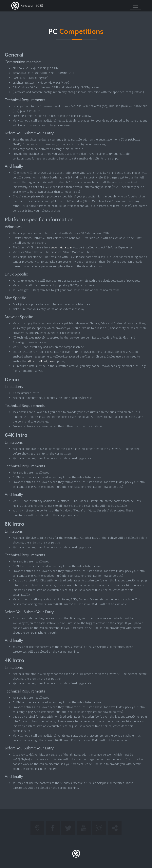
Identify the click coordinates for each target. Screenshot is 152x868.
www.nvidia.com (61, 247)
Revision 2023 (27, 6)
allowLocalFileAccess (41, 361)
